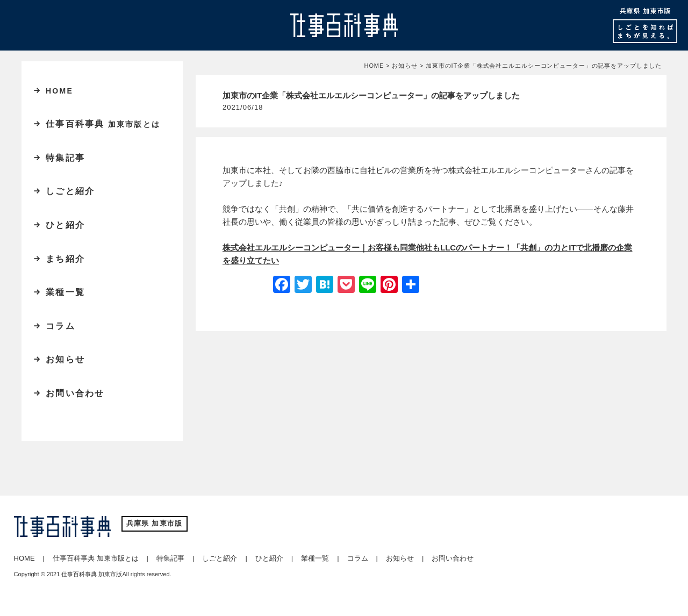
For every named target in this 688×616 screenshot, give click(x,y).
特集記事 (65, 158)
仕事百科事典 (103, 124)
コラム (60, 326)
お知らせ (65, 359)
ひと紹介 (65, 225)
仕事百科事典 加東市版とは (96, 558)
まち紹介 (65, 259)
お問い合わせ (75, 393)
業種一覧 (65, 292)
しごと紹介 (70, 191)
